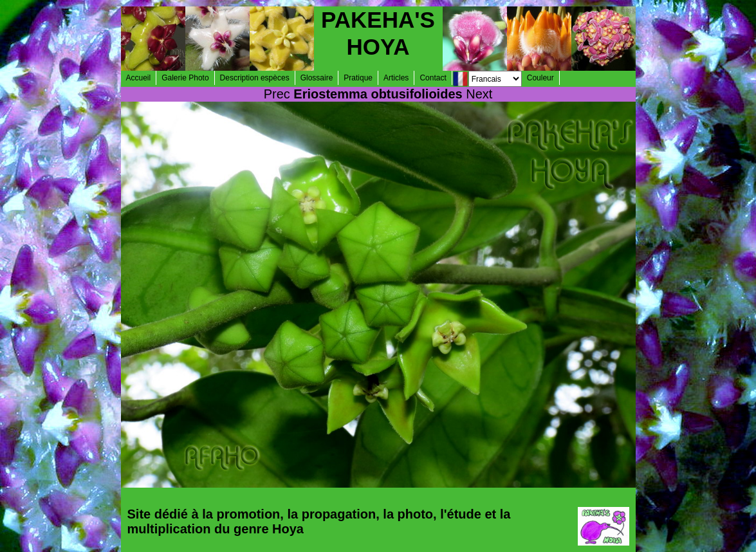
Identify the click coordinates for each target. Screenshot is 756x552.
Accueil (139, 78)
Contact (433, 78)
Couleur (540, 78)
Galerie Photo (185, 78)
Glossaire (317, 78)
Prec (277, 94)
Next (479, 94)
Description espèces (255, 78)
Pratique (358, 78)
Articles (396, 78)
